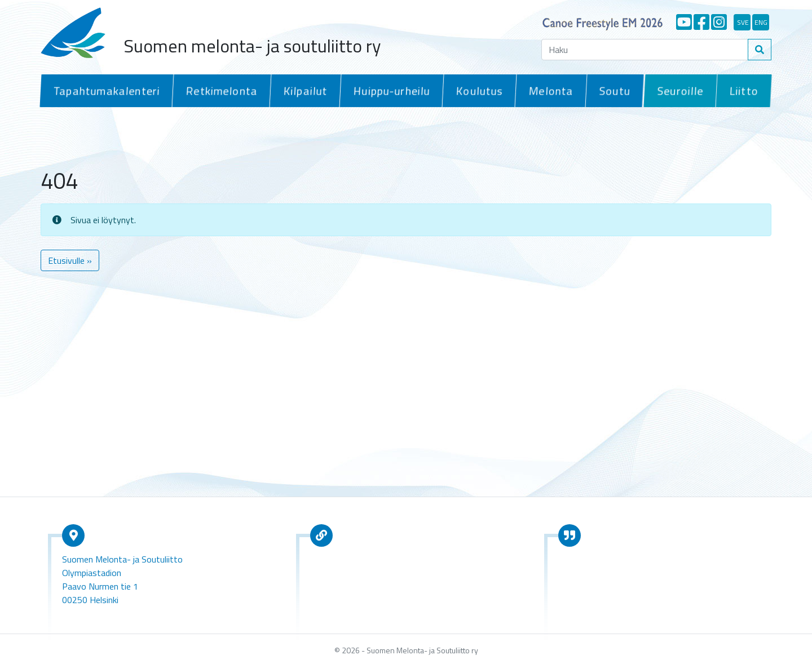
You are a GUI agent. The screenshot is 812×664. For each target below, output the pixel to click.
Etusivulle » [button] (70, 259)
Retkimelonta (220, 90)
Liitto (743, 90)
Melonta (547, 90)
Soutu (611, 90)
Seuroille (680, 90)
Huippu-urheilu (389, 90)
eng (761, 22)
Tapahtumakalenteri (105, 90)
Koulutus (476, 90)
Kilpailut (303, 90)
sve (743, 22)
